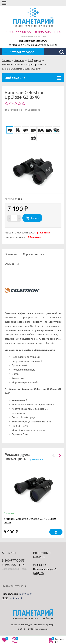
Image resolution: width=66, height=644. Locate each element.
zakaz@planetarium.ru (35, 41)
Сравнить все (36, 459)
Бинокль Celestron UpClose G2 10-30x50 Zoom (30, 520)
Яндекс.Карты (10, 594)
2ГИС (5, 598)
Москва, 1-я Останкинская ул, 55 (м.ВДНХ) (34, 45)
